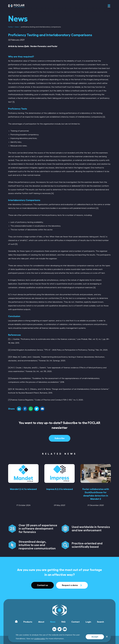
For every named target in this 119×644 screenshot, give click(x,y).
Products (28, 622)
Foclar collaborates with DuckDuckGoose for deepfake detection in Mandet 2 (96, 494)
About (41, 622)
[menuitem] (11, 27)
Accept (95, 637)
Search (100, 622)
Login (88, 622)
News (53, 622)
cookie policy (40, 639)
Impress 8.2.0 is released (60, 489)
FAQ (63, 622)
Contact (76, 622)
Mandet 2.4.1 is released (23, 489)
